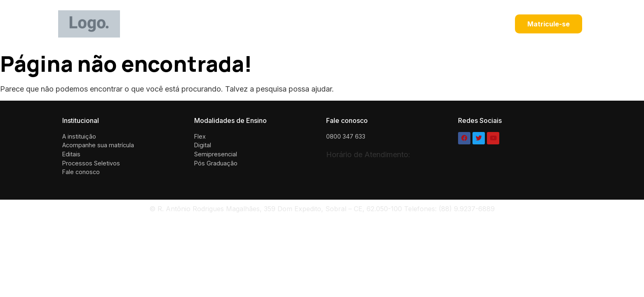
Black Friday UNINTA (272, 24)
